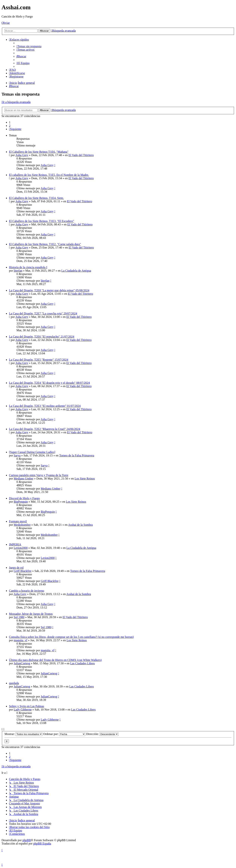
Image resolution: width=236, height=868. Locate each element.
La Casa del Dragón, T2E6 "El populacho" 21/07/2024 (42, 337)
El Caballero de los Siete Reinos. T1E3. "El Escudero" (42, 221)
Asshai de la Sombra (80, 525)
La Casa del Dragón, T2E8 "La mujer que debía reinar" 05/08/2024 (49, 290)
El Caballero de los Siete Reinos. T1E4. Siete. (36, 198)
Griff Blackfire (22, 571)
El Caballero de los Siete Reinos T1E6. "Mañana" (39, 152)
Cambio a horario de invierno (27, 591)
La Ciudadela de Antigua (76, 271)
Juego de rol (16, 568)
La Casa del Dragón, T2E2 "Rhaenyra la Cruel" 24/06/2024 (45, 429)
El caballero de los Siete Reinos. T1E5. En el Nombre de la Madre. (49, 175)
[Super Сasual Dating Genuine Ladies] (32, 452)
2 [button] (10, 126)
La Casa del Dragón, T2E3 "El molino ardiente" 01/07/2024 (45, 406)
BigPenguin (21, 502)
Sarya (17, 455)
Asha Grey (22, 155)
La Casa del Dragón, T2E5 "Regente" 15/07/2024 (39, 360)
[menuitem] (29, 46)
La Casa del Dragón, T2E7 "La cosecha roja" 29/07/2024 (43, 313)
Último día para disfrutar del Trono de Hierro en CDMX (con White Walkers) (55, 660)
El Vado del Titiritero (81, 155)
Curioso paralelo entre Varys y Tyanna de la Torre (39, 475)
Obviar (6, 23)
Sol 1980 (19, 617)
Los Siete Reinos (85, 479)
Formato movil (18, 521)
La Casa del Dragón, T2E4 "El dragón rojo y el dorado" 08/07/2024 (49, 383)
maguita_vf (20, 640)
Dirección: (102, 734)
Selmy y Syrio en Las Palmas (27, 706)
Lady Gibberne (23, 710)
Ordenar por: (64, 734)
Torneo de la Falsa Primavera (77, 455)
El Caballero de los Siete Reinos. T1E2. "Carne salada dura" (45, 244)
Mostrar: (23, 734)
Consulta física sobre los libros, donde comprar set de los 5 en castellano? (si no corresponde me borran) (71, 637)
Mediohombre (22, 525)
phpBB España (42, 844)
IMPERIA (15, 544)
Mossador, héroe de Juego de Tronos (31, 614)
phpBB (27, 840)
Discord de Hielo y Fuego (24, 498)
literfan (18, 271)
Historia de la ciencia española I (28, 267)
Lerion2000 (21, 548)
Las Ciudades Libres (83, 663)
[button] (15, 129)
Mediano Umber (23, 479)
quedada (14, 683)
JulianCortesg (22, 663)
